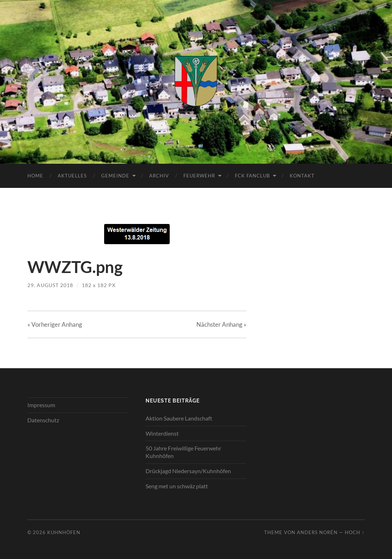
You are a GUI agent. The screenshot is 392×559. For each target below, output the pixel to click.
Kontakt (302, 176)
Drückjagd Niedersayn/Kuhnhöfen (188, 471)
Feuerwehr (199, 176)
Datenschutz (43, 420)
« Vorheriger (55, 324)
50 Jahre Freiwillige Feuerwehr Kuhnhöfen (183, 452)
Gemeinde (115, 176)
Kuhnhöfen (64, 532)
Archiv (159, 176)
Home (35, 176)
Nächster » (221, 324)
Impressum (41, 405)
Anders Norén (317, 532)
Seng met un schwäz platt (177, 486)
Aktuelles (72, 176)
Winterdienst (162, 433)
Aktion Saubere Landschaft (179, 418)
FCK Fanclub (252, 176)
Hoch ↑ (355, 532)
